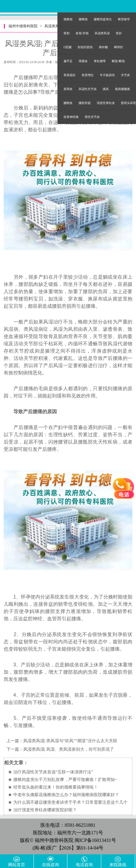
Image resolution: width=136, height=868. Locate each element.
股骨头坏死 (128, 103)
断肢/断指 (118, 61)
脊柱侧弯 (100, 61)
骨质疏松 (70, 75)
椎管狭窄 (124, 19)
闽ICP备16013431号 (95, 840)
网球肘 (118, 47)
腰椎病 (83, 19)
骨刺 (66, 33)
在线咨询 (50, 865)
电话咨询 (84, 865)
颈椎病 (68, 19)
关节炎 (125, 75)
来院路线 (118, 865)
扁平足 (68, 61)
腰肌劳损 (85, 103)
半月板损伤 (107, 75)
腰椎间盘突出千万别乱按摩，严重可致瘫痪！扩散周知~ (65, 780)
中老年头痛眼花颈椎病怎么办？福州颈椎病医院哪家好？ (66, 795)
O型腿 (68, 47)
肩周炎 (68, 89)
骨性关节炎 (92, 117)
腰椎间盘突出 (103, 19)
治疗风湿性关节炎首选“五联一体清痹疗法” (53, 772)
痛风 (106, 89)
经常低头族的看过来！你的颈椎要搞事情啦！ (56, 787)
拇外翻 (103, 47)
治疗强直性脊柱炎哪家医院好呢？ (45, 810)
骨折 (119, 33)
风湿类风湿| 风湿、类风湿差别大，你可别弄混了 (69, 749)
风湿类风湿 (102, 33)
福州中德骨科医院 (23, 26)
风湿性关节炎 (88, 89)
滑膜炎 (83, 61)
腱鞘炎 (68, 103)
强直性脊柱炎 (106, 103)
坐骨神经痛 (71, 117)
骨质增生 (88, 75)
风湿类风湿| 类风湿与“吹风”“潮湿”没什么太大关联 (70, 741)
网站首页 (17, 865)
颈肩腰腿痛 (122, 89)
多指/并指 (82, 33)
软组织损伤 (85, 47)
